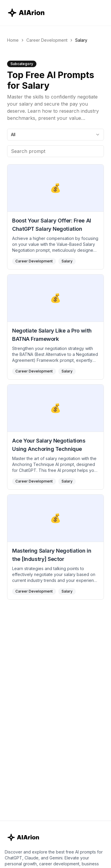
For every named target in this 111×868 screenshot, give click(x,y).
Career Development (47, 40)
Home (13, 40)
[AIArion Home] (27, 13)
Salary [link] (81, 40)
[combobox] (55, 135)
